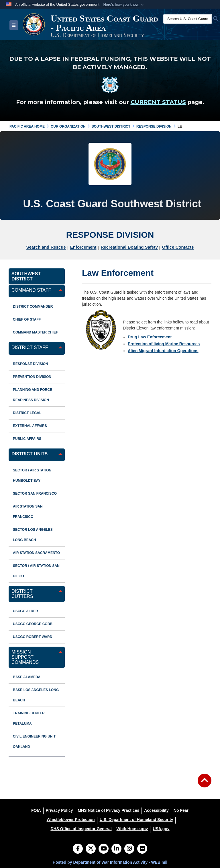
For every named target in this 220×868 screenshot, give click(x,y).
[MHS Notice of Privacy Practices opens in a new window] (108, 810)
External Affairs (30, 426)
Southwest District (26, 276)
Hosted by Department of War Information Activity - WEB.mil (110, 862)
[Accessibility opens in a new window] (156, 810)
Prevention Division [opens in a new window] (32, 377)
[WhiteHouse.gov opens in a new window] (132, 829)
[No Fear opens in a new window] (181, 810)
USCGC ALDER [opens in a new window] (25, 611)
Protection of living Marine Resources (164, 344)
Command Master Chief (35, 332)
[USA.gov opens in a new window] (161, 829)
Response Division (31, 364)
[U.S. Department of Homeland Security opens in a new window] (136, 820)
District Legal (27, 413)
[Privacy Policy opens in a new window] (59, 810)
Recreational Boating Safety (129, 247)
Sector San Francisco (35, 494)
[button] (124, 5)
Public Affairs (27, 439)
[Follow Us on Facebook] (78, 849)
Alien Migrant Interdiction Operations (163, 351)
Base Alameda (27, 677)
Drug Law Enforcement (150, 337)
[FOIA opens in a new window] (36, 810)
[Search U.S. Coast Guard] (188, 19)
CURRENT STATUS (158, 102)
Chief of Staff (27, 319)
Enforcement (83, 247)
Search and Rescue (46, 247)
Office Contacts (178, 247)
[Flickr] (142, 849)
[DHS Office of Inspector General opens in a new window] (81, 829)
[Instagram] (129, 849)
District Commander (33, 307)
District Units (30, 454)
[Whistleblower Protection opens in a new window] (71, 820)
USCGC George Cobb (33, 624)
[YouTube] (104, 849)
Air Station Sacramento (36, 553)
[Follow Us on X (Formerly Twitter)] (91, 849)
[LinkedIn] (116, 849)
